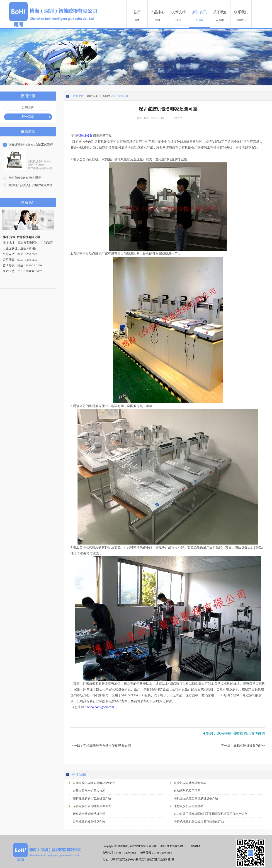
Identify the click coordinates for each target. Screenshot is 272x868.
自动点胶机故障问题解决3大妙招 (94, 783)
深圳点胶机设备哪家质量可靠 (92, 806)
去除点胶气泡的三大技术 (89, 791)
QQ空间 (223, 733)
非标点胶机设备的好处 (189, 806)
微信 (262, 733)
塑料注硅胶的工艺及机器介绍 (92, 798)
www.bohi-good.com (101, 707)
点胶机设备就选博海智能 (190, 783)
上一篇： (101, 746)
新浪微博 (236, 733)
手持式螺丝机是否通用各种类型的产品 (199, 821)
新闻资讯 (108, 96)
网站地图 (195, 846)
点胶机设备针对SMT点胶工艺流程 (31, 145)
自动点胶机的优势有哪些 (25, 178)
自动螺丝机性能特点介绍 (89, 821)
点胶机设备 (85, 136)
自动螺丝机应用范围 (187, 791)
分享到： (209, 733)
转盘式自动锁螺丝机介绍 (89, 814)
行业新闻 (123, 96)
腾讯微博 (251, 733)
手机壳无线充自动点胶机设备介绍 (196, 798)
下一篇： (243, 746)
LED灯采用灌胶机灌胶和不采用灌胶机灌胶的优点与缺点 (211, 814)
